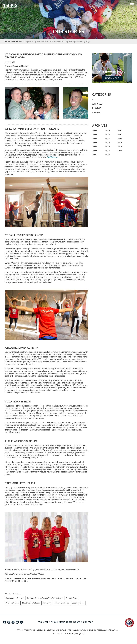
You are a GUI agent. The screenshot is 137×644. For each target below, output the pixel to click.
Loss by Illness (78, 603)
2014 (107, 151)
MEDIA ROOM (65, 622)
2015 (107, 146)
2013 (107, 154)
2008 (120, 146)
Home (8, 42)
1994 (120, 151)
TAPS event (52, 157)
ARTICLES (97, 104)
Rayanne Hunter (21, 66)
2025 (95, 135)
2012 (120, 131)
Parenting (47, 603)
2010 (120, 138)
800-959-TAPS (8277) (75, 634)
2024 (95, 138)
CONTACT (88, 622)
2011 (120, 135)
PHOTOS (97, 108)
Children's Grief (13, 603)
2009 (120, 143)
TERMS (54, 622)
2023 (95, 143)
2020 (95, 154)
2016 (107, 143)
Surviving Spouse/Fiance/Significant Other (45, 598)
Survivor (20, 598)
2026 (95, 131)
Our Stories (17, 42)
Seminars (10, 598)
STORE (46, 622)
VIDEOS (96, 112)
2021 (95, 151)
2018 (107, 135)
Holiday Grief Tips (62, 603)
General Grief (71, 598)
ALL (94, 100)
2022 (95, 146)
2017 (107, 138)
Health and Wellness (31, 603)
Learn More (112, 78)
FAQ (40, 622)
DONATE (77, 622)
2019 (107, 131)
